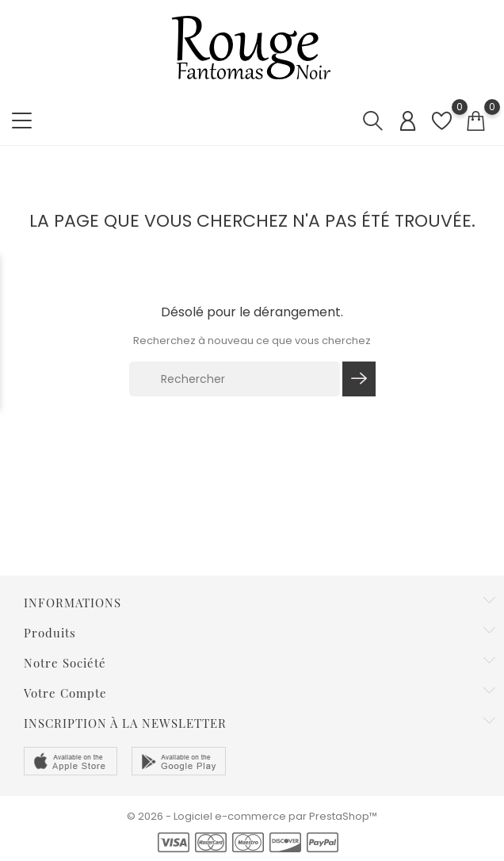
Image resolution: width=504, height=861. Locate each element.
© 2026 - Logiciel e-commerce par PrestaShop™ (252, 816)
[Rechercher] (235, 379)
